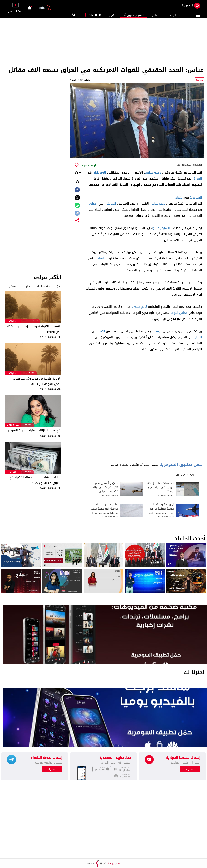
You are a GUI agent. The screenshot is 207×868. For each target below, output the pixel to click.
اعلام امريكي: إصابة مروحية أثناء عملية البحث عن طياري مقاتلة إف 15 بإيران (105, 511)
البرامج (156, 15)
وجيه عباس (153, 173)
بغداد (179, 198)
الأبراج (112, 15)
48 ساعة (43, 286)
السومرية (196, 198)
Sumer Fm (95, 15)
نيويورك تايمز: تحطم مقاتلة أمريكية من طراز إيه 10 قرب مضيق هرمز (161, 509)
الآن (59, 286)
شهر (13, 286)
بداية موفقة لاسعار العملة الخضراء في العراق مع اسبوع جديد (35, 480)
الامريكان (99, 173)
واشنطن (100, 258)
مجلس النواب (179, 313)
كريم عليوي (140, 307)
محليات (13, 321)
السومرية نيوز (134, 15)
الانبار (199, 337)
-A (78, 182)
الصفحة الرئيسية (176, 15)
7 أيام (27, 286)
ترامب (158, 331)
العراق (197, 179)
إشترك (52, 769)
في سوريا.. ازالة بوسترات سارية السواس (34, 430)
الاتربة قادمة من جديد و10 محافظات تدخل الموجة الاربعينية (37, 381)
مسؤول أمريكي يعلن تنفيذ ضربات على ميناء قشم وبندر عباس (106, 487)
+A (78, 173)
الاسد (101, 331)
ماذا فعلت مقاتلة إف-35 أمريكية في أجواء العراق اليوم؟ (161, 487)
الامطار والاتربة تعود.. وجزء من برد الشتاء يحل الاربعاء (34, 329)
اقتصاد (13, 472)
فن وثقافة (13, 425)
